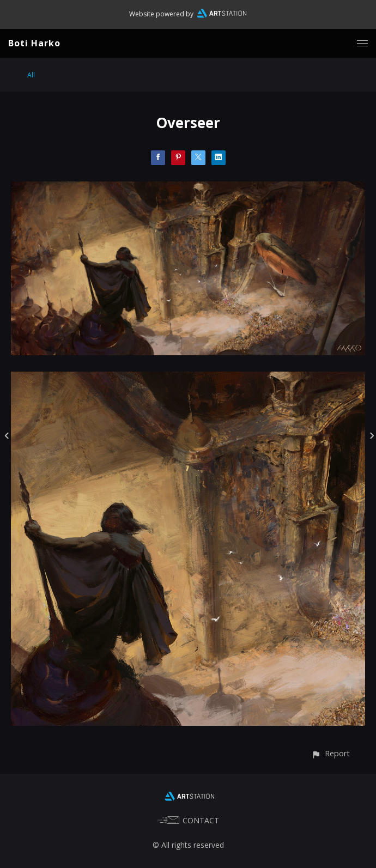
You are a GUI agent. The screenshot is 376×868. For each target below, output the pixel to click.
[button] (330, 753)
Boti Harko (34, 43)
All (31, 75)
